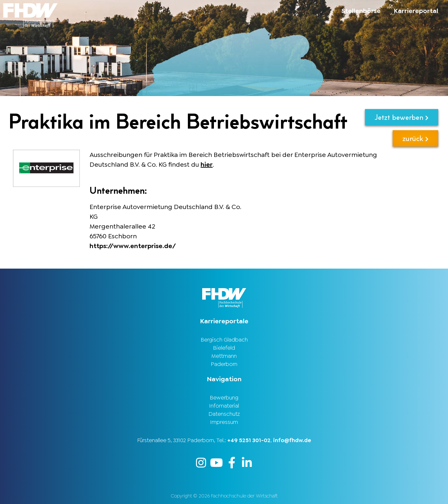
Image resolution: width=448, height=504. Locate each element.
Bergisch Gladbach (224, 340)
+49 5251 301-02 (249, 440)
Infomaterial (224, 406)
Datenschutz (224, 414)
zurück (415, 138)
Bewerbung (224, 398)
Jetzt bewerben (402, 117)
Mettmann (224, 356)
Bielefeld (224, 348)
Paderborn (224, 364)
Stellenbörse (361, 11)
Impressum (224, 422)
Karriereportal (416, 11)
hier (207, 164)
